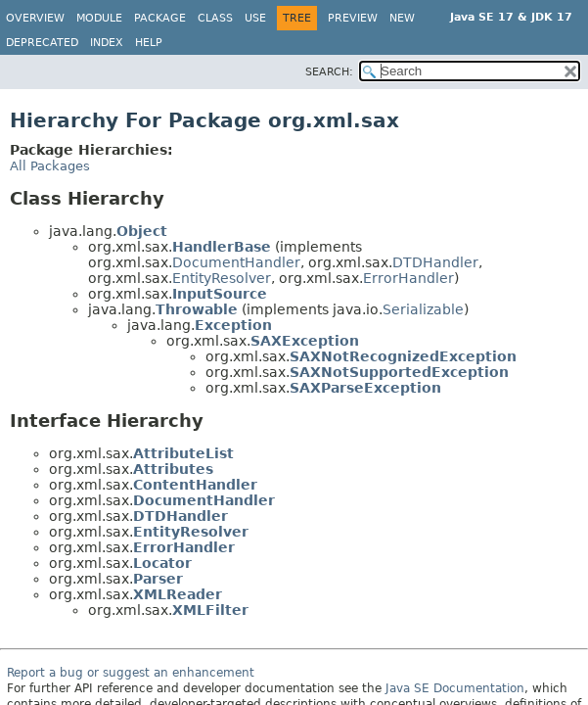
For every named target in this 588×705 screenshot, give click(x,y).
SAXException (305, 341)
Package (160, 18)
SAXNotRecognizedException (403, 356)
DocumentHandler (236, 262)
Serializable (423, 309)
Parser (158, 579)
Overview (35, 18)
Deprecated (42, 43)
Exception (233, 325)
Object (142, 231)
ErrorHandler (408, 278)
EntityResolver (222, 278)
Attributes (173, 469)
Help (149, 43)
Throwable (197, 309)
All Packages (50, 166)
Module (99, 18)
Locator (162, 563)
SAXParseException (365, 388)
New (402, 18)
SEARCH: (329, 72)
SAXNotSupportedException (399, 372)
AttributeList (183, 453)
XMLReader (178, 594)
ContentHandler (195, 485)
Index (107, 43)
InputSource (220, 294)
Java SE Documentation (455, 688)
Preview (353, 18)
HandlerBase (222, 247)
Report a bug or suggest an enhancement (131, 673)
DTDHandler (435, 262)
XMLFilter (210, 610)
